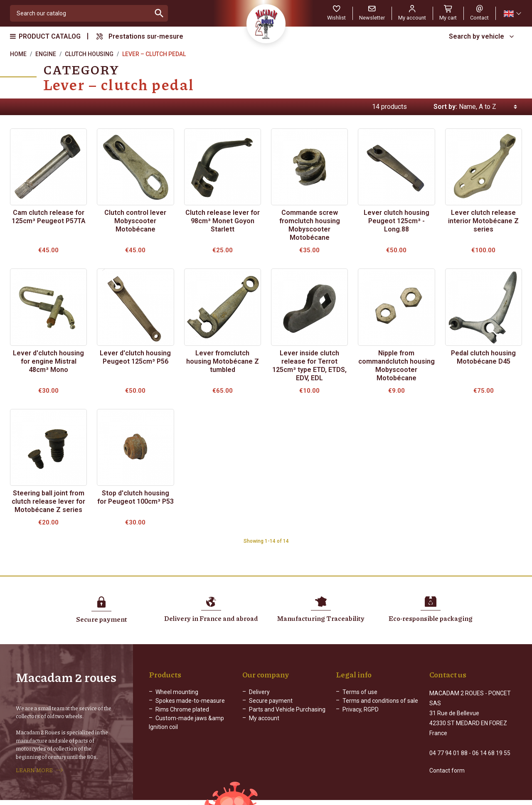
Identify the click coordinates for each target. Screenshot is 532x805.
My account (264, 718)
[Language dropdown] (512, 14)
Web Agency (357, 799)
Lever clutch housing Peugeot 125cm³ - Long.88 (397, 221)
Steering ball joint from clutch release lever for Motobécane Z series (48, 501)
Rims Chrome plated (182, 709)
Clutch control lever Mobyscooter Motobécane (135, 221)
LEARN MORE (34, 766)
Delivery (259, 692)
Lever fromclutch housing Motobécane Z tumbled (223, 361)
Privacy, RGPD (361, 709)
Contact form (447, 762)
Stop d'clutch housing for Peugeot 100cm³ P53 (135, 497)
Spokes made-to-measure (190, 701)
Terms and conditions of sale (380, 701)
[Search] (80, 13)
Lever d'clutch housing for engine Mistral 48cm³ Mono (48, 361)
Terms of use (360, 692)
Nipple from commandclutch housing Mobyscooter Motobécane (397, 366)
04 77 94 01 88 (448, 744)
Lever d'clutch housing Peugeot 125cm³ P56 (135, 357)
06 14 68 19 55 (491, 744)
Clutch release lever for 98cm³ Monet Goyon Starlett (223, 221)
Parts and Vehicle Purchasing (287, 709)
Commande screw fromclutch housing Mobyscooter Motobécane (310, 225)
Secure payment (271, 701)
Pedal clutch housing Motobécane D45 (483, 357)
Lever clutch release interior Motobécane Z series (483, 221)
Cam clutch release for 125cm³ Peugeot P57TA (49, 217)
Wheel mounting (177, 692)
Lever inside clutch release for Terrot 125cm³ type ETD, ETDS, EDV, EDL (309, 366)
